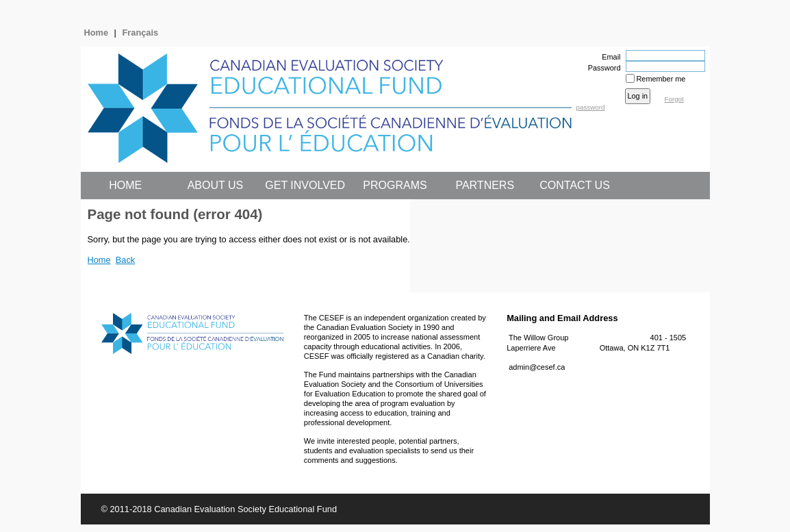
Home (97, 33)
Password (601, 68)
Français (141, 33)
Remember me (661, 79)
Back (125, 260)
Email (609, 57)
